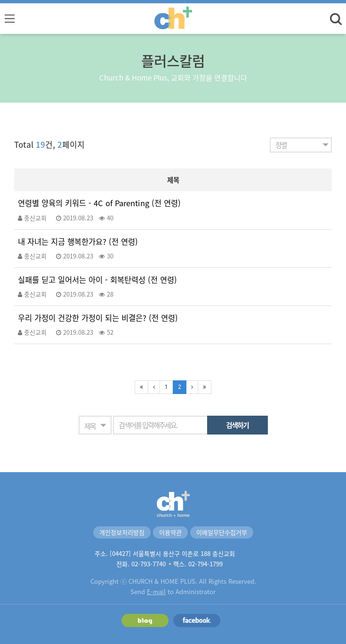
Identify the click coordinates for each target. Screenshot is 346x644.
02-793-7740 (149, 564)
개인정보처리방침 (122, 532)
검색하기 (237, 425)
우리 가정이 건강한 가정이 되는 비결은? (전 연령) (98, 318)
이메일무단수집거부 (222, 532)
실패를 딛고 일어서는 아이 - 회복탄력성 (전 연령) (97, 280)
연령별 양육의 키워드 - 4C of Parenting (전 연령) (99, 203)
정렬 (281, 145)
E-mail (156, 592)
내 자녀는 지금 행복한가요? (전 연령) (78, 242)
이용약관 (170, 532)
